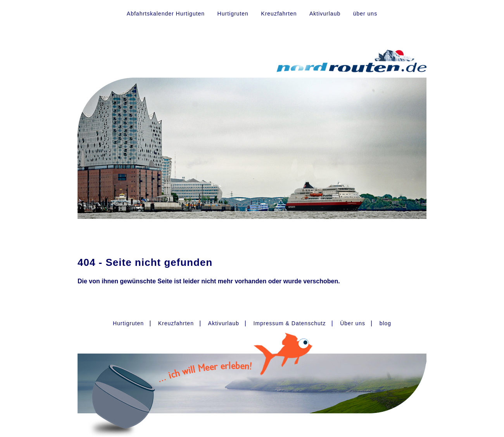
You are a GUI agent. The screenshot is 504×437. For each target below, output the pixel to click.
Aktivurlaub (325, 14)
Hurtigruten (233, 14)
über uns (365, 14)
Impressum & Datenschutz (289, 323)
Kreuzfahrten (279, 14)
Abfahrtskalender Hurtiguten (166, 14)
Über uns (353, 323)
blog (385, 323)
